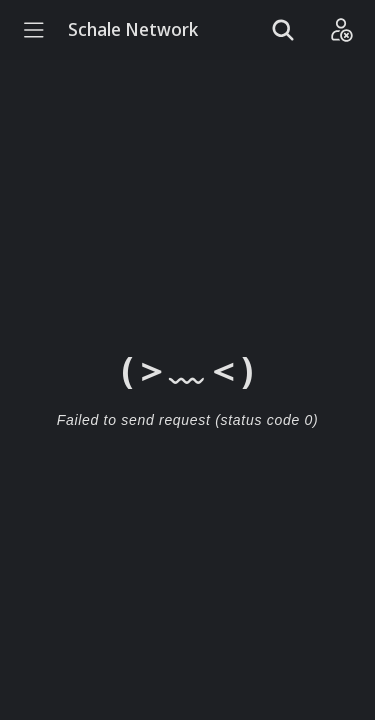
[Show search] (283, 30)
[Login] (341, 30)
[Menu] (34, 30)
